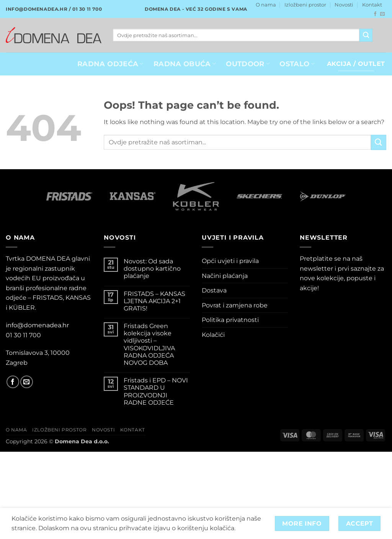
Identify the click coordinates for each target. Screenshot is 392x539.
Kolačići (213, 335)
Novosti (344, 5)
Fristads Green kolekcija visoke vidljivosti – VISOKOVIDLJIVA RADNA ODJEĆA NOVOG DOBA (149, 344)
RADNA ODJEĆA (110, 64)
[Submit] (366, 35)
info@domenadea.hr (37, 325)
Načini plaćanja (225, 276)
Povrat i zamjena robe (235, 305)
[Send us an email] (382, 14)
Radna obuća (185, 64)
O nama (266, 5)
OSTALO (297, 64)
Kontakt (372, 5)
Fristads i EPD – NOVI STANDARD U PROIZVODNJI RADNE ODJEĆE (156, 391)
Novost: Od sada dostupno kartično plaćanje (152, 269)
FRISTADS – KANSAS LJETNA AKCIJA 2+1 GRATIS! (154, 301)
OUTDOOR (248, 64)
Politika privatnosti (230, 320)
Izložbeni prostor (305, 5)
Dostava (214, 290)
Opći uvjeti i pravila (230, 261)
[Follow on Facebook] (375, 14)
